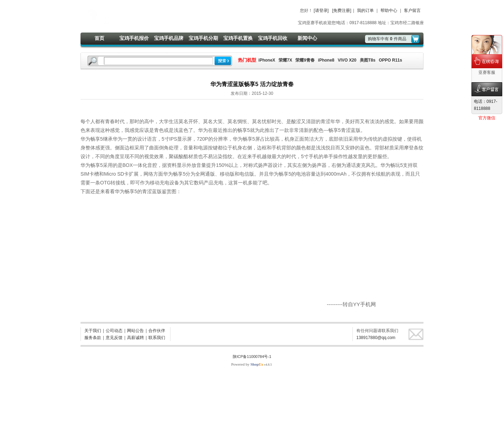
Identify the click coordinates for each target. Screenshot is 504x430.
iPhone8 (326, 60)
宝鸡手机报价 (134, 38)
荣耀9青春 (305, 60)
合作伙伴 (157, 331)
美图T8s (368, 60)
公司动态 (114, 331)
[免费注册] (342, 10)
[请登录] (321, 10)
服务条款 (93, 338)
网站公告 (135, 331)
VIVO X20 (347, 60)
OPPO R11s (390, 60)
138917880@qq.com (376, 338)
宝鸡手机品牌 (169, 38)
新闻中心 (307, 38)
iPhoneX (266, 60)
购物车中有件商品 (387, 39)
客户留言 (412, 10)
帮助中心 (389, 10)
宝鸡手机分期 (203, 38)
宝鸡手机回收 (273, 38)
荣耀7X (285, 60)
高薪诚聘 (135, 338)
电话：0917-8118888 (486, 105)
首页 (99, 38)
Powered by (247, 364)
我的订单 (365, 10)
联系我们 (157, 338)
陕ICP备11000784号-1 (252, 357)
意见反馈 (114, 338)
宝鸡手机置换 (238, 38)
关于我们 (93, 331)
